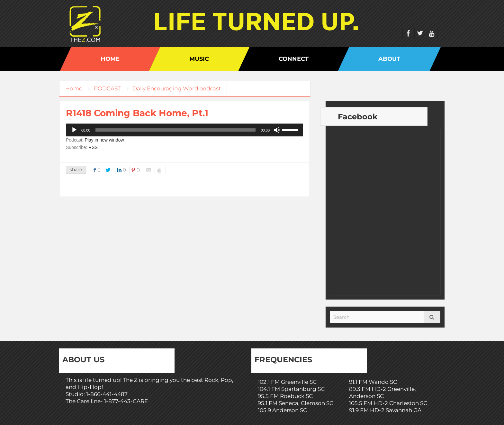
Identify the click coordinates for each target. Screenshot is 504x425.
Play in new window (104, 140)
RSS (93, 147)
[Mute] (277, 130)
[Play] (74, 130)
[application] (184, 130)
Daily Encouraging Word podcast (180, 88)
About (389, 59)
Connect (294, 59)
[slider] (176, 130)
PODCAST (110, 88)
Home (110, 59)
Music (199, 59)
